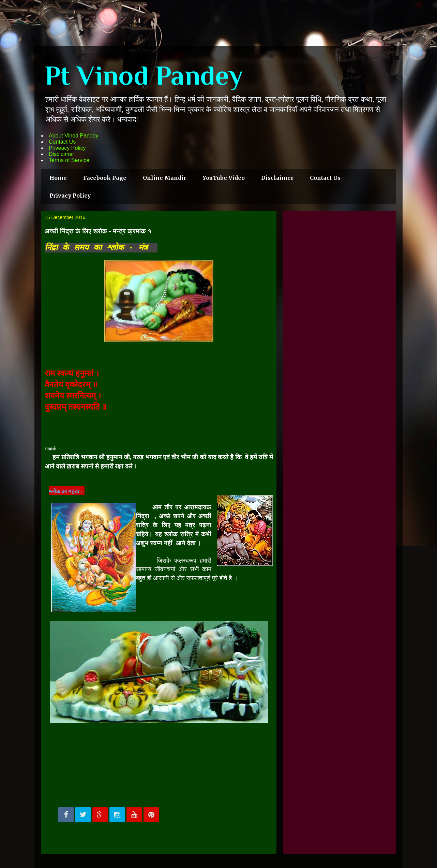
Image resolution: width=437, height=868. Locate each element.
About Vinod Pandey (74, 136)
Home (58, 178)
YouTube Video (224, 178)
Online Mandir (164, 178)
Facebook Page (105, 178)
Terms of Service (69, 160)
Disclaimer (62, 154)
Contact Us (62, 142)
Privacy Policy (70, 196)
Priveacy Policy (67, 148)
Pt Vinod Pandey (144, 75)
